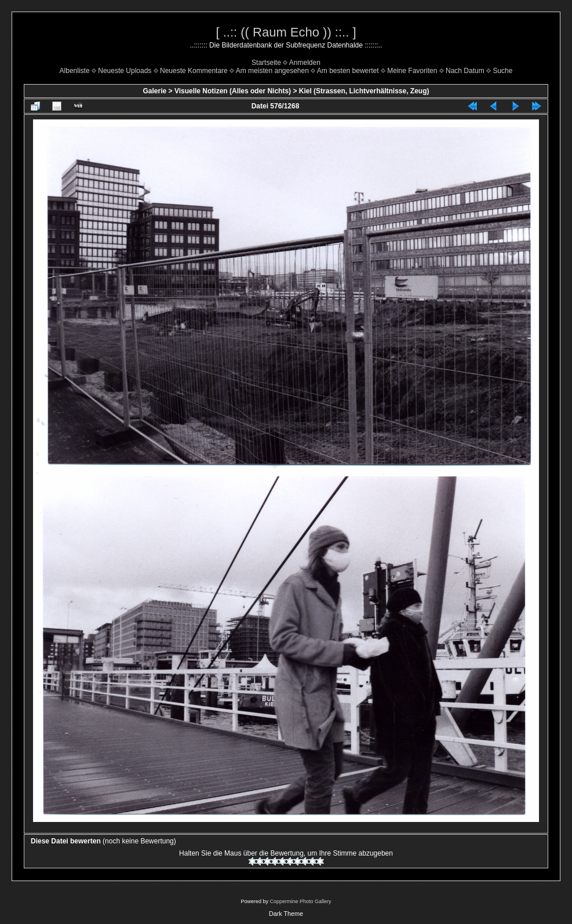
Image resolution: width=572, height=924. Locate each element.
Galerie (155, 91)
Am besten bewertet (348, 71)
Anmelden (305, 63)
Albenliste (75, 71)
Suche (502, 71)
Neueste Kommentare (194, 71)
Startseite (266, 63)
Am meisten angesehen (272, 71)
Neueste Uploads (125, 71)
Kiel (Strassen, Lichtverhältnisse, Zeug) (364, 91)
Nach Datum (465, 71)
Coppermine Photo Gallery (300, 901)
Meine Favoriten (412, 71)
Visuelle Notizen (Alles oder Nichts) (233, 91)
